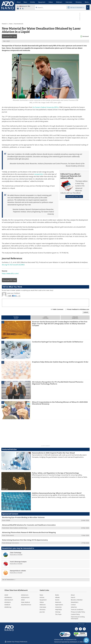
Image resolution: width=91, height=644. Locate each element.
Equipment (43, 600)
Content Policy (75, 614)
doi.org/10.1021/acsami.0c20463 (13, 265)
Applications (59, 605)
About (73, 595)
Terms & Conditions (77, 609)
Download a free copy (74, 197)
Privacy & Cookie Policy (78, 612)
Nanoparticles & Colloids (18, 571)
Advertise (74, 607)
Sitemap (58, 612)
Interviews (43, 607)
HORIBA (8, 520)
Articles (42, 597)
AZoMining (8, 607)
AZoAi (23, 600)
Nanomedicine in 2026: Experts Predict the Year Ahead (53, 453)
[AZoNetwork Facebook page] (20, 9)
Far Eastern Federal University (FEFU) (46, 107)
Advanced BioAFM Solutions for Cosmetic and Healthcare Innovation (29, 525)
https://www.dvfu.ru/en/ (10, 273)
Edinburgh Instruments (12, 543)
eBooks (57, 597)
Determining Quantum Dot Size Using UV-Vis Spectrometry (25, 540)
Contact (73, 605)
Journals (42, 612)
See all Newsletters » (9, 580)
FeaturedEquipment (75, 317)
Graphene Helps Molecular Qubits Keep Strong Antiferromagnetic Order (60, 362)
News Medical (25, 602)
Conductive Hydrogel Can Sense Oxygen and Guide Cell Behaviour (58, 342)
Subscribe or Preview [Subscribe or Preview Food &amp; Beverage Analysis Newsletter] (16, 564)
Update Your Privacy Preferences (16, 642)
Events (57, 600)
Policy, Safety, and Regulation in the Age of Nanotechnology (55, 473)
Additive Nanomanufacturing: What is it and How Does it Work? (57, 493)
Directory (42, 609)
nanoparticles (39, 174)
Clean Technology (16, 553)
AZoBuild (7, 605)
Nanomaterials (19, 24)
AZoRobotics (8, 597)
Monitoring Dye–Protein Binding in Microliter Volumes (23, 517)
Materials (58, 602)
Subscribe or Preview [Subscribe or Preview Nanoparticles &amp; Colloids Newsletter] (16, 573)
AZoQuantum (25, 597)
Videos (42, 602)
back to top (82, 624)
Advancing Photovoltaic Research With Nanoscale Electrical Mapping (29, 532)
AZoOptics (8, 602)
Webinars (43, 605)
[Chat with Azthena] (86, 640)
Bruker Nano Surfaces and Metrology (16, 528)
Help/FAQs (59, 609)
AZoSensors (25, 595)
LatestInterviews (45, 317)
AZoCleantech (9, 600)
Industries (58, 607)
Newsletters (75, 602)
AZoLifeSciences (26, 605)
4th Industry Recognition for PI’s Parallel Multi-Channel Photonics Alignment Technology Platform (58, 383)
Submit (86, 312)
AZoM (6, 595)
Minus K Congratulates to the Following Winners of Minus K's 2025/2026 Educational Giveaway (60, 403)
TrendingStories (16, 317)
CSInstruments (10, 535)
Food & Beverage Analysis (18, 562)
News (11, 24)
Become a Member (77, 600)
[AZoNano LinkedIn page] (18, 9)
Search (73, 597)
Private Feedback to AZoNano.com (78, 309)
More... (87, 2)
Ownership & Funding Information (78, 618)
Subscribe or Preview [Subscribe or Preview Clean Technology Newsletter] (16, 555)
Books (57, 595)
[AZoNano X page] (23, 9)
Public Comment (58, 309)
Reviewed (86, 36)
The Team (58, 614)
